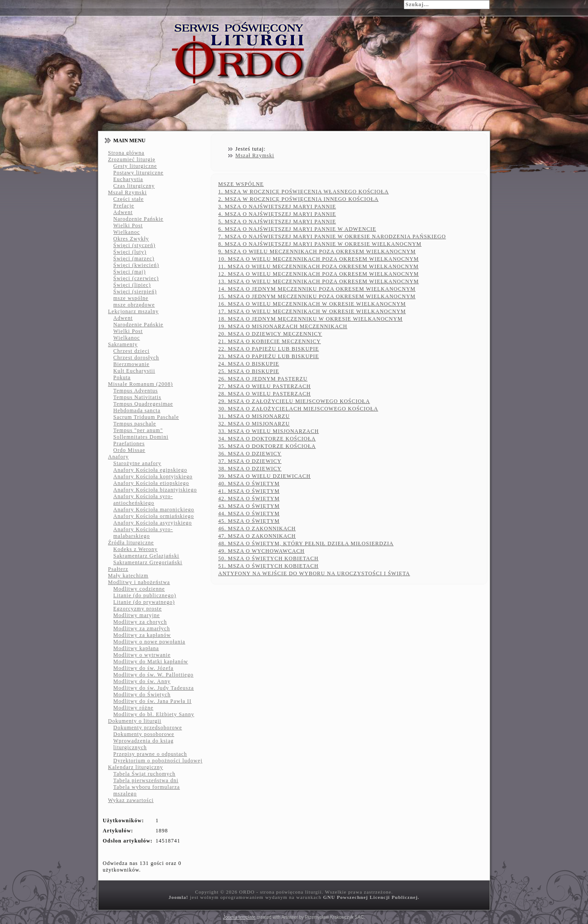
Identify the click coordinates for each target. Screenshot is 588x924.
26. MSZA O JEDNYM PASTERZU (263, 379)
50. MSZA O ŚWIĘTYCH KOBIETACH (268, 558)
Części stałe (128, 199)
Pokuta (122, 377)
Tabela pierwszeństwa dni (146, 780)
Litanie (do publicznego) (145, 595)
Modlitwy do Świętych (142, 695)
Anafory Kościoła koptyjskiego (153, 477)
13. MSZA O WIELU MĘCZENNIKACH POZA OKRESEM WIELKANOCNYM (318, 281)
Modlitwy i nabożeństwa (139, 582)
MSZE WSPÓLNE (241, 184)
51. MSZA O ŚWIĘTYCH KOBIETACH (268, 566)
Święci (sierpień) (135, 292)
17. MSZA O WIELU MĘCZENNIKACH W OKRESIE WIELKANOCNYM (312, 311)
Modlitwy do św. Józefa (143, 668)
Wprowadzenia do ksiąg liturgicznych (143, 744)
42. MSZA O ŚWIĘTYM (249, 499)
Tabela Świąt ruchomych (144, 774)
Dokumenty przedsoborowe (148, 728)
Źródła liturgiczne (131, 543)
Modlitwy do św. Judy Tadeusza (154, 688)
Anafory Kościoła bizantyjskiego (155, 490)
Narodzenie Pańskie (138, 219)
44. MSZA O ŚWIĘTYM (249, 514)
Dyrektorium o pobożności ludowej (158, 761)
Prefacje (124, 206)
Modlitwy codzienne (139, 589)
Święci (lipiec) (132, 285)
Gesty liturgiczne (135, 166)
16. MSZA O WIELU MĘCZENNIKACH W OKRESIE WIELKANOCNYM (312, 304)
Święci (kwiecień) (136, 265)
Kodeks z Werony (135, 549)
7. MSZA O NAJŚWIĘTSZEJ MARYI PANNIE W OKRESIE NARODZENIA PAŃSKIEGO (332, 237)
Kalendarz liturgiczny (136, 767)
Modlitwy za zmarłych (142, 628)
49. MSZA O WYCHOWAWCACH (261, 551)
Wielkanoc (127, 232)
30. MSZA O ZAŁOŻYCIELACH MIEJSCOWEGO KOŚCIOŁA (298, 409)
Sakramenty (123, 344)
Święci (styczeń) (134, 245)
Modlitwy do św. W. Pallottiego (153, 675)
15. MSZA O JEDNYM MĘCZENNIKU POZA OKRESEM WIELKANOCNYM (317, 296)
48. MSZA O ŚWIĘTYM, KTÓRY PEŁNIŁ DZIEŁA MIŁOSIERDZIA (306, 543)
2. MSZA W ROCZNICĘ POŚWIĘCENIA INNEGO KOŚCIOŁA (298, 199)
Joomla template (239, 917)
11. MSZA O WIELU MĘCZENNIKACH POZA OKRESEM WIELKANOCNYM (318, 266)
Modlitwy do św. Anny (142, 681)
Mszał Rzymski (127, 192)
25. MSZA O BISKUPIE (249, 371)
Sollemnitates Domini (141, 437)
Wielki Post (128, 225)
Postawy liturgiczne (138, 173)
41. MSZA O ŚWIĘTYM (249, 491)
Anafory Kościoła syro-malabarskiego (143, 533)
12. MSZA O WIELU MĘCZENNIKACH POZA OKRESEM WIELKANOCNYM (318, 274)
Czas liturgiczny (134, 186)
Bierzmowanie (131, 364)
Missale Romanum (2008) (140, 384)
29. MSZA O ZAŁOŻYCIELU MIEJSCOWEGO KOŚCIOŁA (294, 401)
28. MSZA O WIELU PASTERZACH (264, 394)
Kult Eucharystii (134, 371)
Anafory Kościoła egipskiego (150, 470)
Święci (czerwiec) (136, 278)
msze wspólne (131, 298)
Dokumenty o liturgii (135, 721)
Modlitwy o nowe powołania (149, 642)
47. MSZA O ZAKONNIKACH (257, 536)
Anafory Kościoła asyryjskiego (153, 523)
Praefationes (129, 444)
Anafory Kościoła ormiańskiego (154, 516)
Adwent (123, 212)
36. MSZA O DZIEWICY (250, 454)
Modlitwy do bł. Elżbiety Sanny (154, 714)
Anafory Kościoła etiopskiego (151, 483)
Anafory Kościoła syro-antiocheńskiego (143, 500)
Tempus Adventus (136, 391)
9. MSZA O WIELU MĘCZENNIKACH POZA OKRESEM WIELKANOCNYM (317, 251)
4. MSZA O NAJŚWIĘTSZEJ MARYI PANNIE (277, 214)
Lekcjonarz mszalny (133, 311)
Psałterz (118, 569)
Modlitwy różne (133, 708)
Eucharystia (128, 179)
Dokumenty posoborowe (144, 734)
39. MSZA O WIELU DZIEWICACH (264, 476)
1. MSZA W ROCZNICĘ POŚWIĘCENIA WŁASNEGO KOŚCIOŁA (303, 192)
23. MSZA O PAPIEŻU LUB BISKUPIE (269, 356)
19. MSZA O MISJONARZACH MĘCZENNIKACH (283, 326)
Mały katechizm (128, 576)
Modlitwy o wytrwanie (142, 655)
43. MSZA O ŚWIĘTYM (249, 506)
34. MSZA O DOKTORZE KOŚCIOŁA (267, 439)
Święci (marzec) (134, 259)
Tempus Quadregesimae (143, 404)
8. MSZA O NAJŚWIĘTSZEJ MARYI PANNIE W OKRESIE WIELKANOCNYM (320, 244)
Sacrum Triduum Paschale (146, 417)
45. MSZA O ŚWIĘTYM (249, 521)
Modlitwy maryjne (137, 615)
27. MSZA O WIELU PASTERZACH (264, 386)
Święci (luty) (130, 252)
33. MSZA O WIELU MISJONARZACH (268, 431)
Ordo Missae (129, 450)
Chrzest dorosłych (136, 358)
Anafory (118, 457)
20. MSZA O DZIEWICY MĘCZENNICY (270, 334)
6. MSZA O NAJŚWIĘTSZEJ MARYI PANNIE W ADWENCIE (297, 229)
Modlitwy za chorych (140, 622)
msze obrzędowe (134, 305)
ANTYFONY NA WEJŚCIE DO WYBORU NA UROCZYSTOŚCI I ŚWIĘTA (314, 573)
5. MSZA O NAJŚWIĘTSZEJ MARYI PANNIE (277, 222)
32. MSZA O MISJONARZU (254, 424)
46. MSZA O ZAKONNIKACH (257, 529)
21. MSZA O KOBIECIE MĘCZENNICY (270, 341)
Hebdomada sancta (137, 410)
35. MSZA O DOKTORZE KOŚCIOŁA (267, 446)
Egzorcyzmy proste (138, 609)
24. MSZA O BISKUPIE (249, 364)
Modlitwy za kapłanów (142, 635)
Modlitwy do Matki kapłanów (151, 662)
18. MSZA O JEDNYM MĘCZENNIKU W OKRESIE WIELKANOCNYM (310, 319)
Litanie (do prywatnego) (144, 602)
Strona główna (126, 153)
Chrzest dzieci (131, 351)
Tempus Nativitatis (137, 397)
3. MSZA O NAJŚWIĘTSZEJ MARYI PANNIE (277, 207)
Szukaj (393, 4)
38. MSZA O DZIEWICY (250, 469)
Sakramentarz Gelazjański (146, 556)
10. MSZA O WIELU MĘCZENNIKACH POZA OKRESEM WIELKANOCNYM (318, 259)
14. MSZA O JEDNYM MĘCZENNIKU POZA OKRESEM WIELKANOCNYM (317, 289)
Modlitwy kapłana (136, 648)
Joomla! (178, 897)
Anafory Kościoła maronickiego (154, 510)
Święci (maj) (130, 272)
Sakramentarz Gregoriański (148, 562)
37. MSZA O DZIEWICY (250, 461)
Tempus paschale (135, 424)
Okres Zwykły (131, 239)
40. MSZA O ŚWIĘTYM (249, 484)
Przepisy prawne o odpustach (150, 754)
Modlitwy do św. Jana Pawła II (153, 701)
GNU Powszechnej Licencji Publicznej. (371, 897)
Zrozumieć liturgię (132, 159)
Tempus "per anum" (138, 430)
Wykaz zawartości (131, 800)
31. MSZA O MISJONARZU (254, 416)
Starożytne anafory (137, 463)
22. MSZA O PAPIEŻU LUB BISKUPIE (269, 349)
